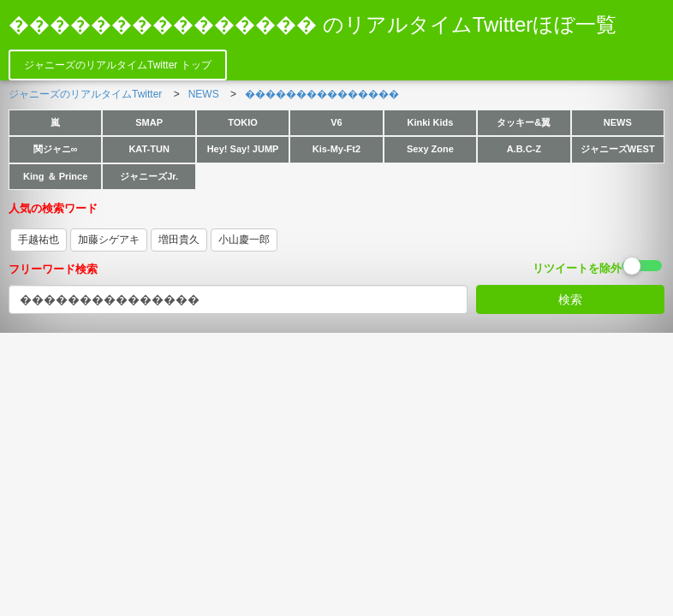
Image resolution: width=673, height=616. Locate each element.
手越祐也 (39, 240)
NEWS (618, 122)
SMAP (149, 122)
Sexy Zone (430, 149)
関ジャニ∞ (56, 149)
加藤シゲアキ (109, 240)
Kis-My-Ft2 (336, 149)
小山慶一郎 (244, 240)
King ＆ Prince (55, 176)
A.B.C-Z (524, 149)
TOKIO (243, 122)
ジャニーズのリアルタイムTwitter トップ (118, 65)
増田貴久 (179, 240)
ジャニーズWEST (618, 149)
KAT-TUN (149, 149)
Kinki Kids (431, 122)
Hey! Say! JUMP (243, 149)
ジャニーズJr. (149, 176)
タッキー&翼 (524, 122)
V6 (336, 122)
